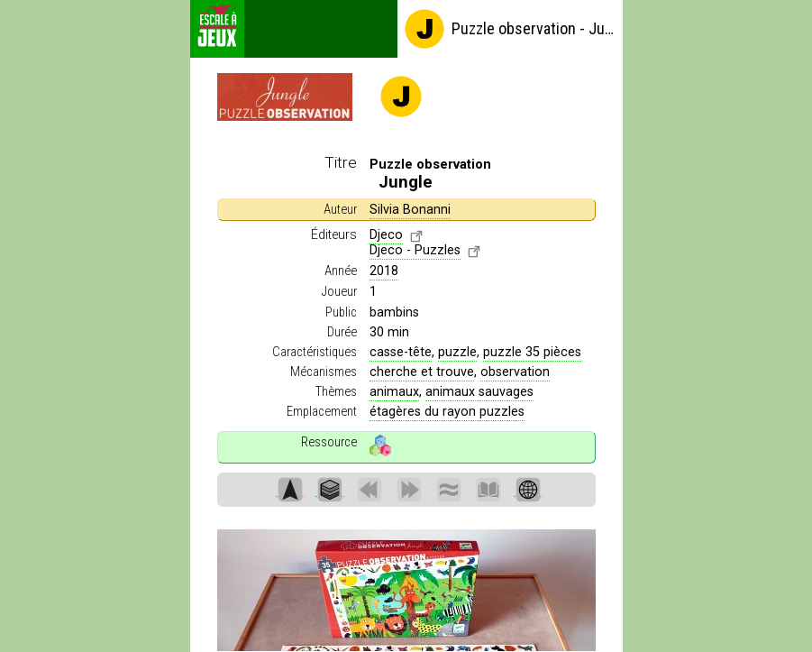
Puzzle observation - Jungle (509, 29)
